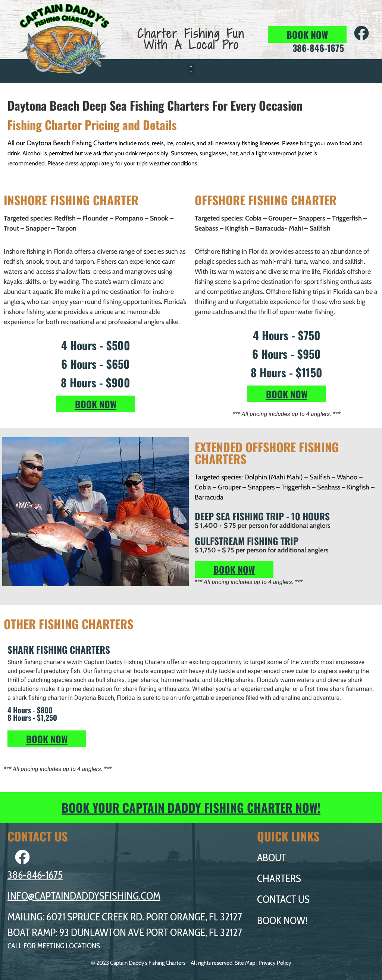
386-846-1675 (35, 875)
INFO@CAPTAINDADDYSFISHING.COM (84, 896)
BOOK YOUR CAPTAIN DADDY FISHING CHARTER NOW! (191, 807)
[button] (191, 69)
